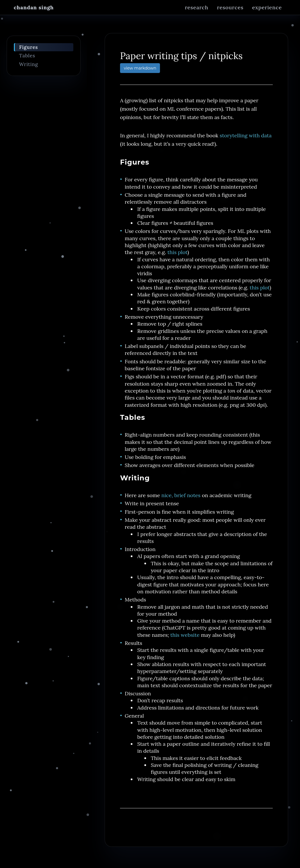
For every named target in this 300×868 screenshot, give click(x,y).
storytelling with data (246, 139)
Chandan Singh (34, 13)
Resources (230, 13)
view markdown (140, 71)
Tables (27, 59)
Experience (267, 13)
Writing (29, 68)
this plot (178, 255)
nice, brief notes (181, 498)
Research (197, 13)
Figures (29, 50)
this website (185, 638)
